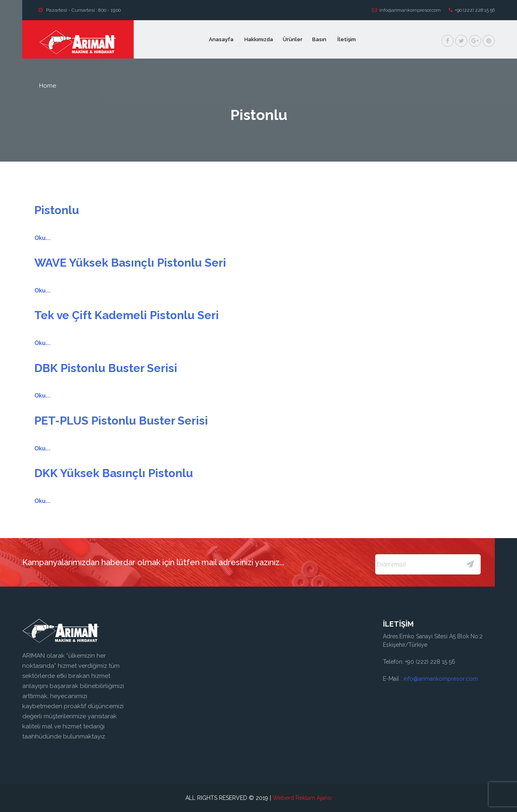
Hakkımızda (259, 39)
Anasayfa (222, 39)
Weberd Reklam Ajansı (302, 798)
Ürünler (293, 39)
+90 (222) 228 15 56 (472, 10)
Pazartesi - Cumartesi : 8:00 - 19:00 (80, 10)
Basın (320, 39)
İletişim (347, 39)
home (48, 86)
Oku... (42, 238)
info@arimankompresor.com (406, 10)
